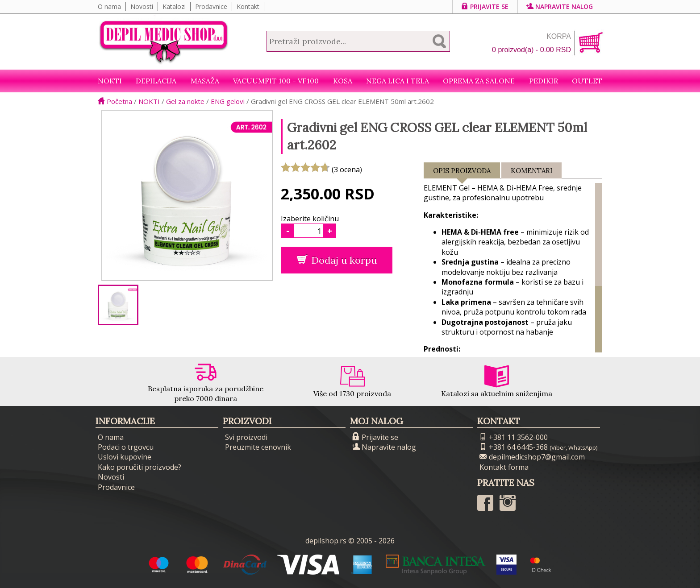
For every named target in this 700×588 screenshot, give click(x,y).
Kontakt (248, 6)
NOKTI (110, 81)
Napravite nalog (560, 6)
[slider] (305, 167)
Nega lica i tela (398, 81)
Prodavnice (211, 6)
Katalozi (174, 6)
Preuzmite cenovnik (258, 447)
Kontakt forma (504, 467)
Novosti (142, 6)
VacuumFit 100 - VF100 (276, 81)
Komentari (531, 171)
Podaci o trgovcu (126, 447)
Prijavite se (485, 6)
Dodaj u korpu (337, 260)
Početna (115, 101)
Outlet (587, 81)
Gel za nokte (185, 101)
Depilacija (156, 81)
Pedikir (544, 81)
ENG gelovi (228, 101)
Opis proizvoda (462, 172)
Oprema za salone (479, 81)
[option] (118, 305)
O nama (109, 6)
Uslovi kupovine (125, 457)
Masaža (205, 81)
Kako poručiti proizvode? (140, 467)
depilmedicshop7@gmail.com (532, 457)
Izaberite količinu (310, 219)
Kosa (343, 81)
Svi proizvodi (246, 437)
